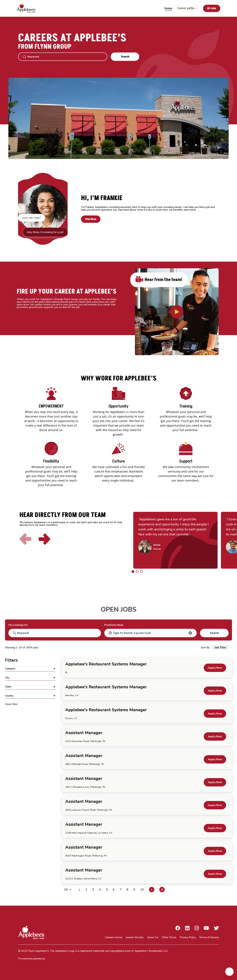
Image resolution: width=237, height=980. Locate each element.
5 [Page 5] (107, 890)
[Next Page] (152, 890)
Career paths (188, 8)
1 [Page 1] (79, 890)
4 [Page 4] (100, 890)
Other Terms (169, 937)
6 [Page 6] (114, 890)
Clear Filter (11, 704)
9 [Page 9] (134, 890)
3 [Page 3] (93, 890)
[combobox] (150, 633)
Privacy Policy (188, 937)
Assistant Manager (84, 733)
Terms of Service (209, 937)
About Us (153, 937)
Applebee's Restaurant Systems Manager (106, 664)
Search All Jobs (135, 937)
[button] (190, 633)
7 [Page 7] (121, 890)
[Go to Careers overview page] (28, 8)
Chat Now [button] (91, 219)
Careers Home (114, 937)
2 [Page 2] (86, 890)
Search (125, 57)
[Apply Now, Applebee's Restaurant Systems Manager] (215, 668)
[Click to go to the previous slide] (25, 539)
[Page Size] (67, 890)
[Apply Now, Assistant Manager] (215, 736)
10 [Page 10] (142, 890)
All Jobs (212, 8)
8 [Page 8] (127, 890)
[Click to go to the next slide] (45, 539)
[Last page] (162, 890)
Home (168, 8)
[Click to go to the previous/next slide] (133, 571)
